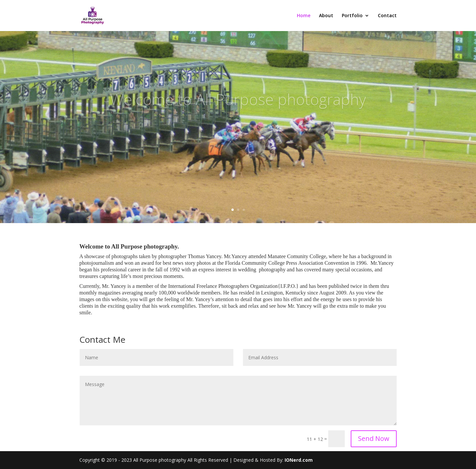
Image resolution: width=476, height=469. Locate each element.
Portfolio (352, 16)
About (326, 16)
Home (304, 16)
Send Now (374, 438)
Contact (387, 16)
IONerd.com (299, 460)
